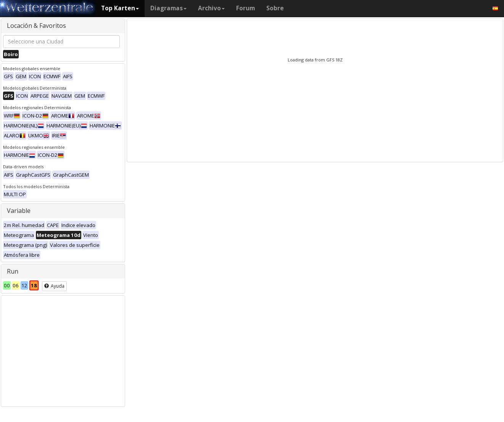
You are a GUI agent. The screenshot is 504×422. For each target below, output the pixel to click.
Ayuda (54, 286)
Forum (246, 8)
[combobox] (61, 42)
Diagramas (168, 8)
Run (13, 271)
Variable (19, 211)
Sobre (275, 8)
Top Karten (120, 8)
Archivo (211, 8)
